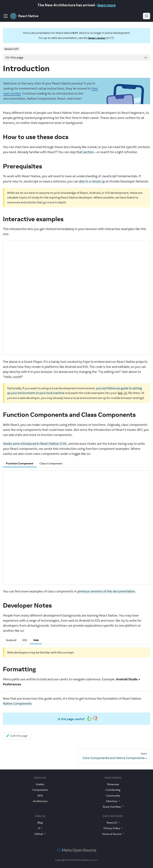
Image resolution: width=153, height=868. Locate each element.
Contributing (113, 790)
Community (113, 796)
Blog (40, 823)
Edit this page (17, 736)
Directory (113, 801)
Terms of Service (113, 834)
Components (40, 790)
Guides (40, 784)
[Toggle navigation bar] (6, 16)
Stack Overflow (113, 807)
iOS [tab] (25, 640)
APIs (40, 796)
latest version (97, 38)
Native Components (17, 704)
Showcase (113, 784)
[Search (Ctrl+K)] (147, 16)
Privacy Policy (113, 828)
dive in (84, 181)
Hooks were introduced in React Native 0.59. (35, 444)
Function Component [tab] (20, 463)
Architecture (40, 801)
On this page (14, 57)
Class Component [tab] (51, 463)
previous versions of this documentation (106, 591)
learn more (107, 5)
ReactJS (113, 823)
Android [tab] (11, 640)
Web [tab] (36, 640)
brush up (99, 181)
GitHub (40, 834)
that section (85, 152)
